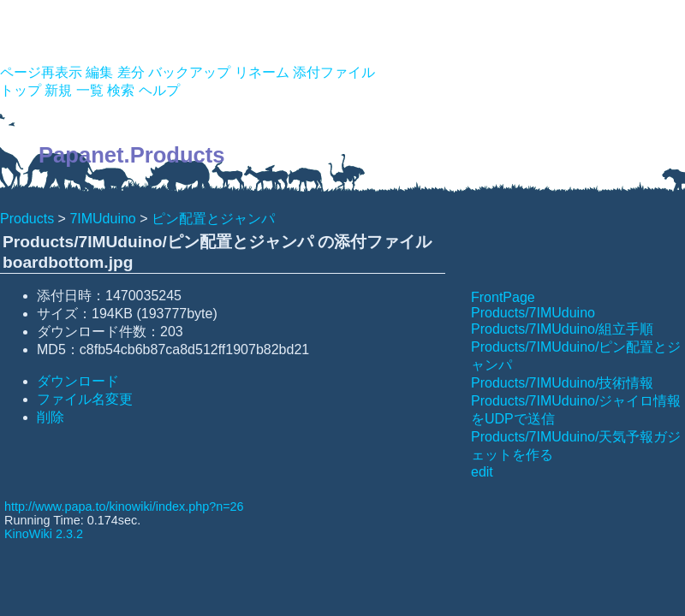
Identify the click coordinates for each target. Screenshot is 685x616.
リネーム (262, 72)
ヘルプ (159, 90)
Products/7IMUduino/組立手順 (562, 329)
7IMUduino (102, 219)
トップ (21, 90)
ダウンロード (78, 381)
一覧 (90, 90)
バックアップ (189, 72)
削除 (51, 417)
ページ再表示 (41, 72)
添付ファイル (334, 72)
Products (27, 219)
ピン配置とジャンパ (213, 219)
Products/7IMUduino (533, 313)
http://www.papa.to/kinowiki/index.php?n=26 (124, 506)
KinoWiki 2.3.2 (44, 534)
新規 (58, 90)
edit (482, 472)
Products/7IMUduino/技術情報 (562, 383)
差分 (131, 72)
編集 (99, 72)
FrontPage (503, 297)
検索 (121, 90)
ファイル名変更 (85, 399)
